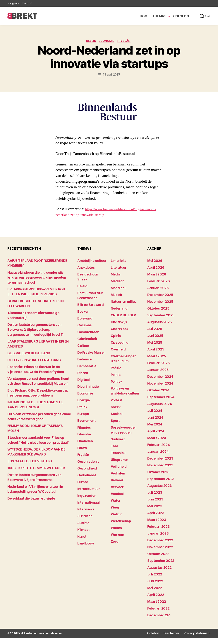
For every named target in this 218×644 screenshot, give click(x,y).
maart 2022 (157, 608)
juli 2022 (155, 581)
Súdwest (118, 445)
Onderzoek (120, 335)
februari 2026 (159, 287)
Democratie (87, 372)
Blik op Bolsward (91, 311)
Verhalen (118, 480)
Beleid (90, 41)
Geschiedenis (88, 468)
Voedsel (117, 500)
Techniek (118, 459)
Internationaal (89, 509)
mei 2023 (155, 512)
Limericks (119, 267)
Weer (115, 514)
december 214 (159, 621)
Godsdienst (87, 481)
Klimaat (83, 536)
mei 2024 (155, 431)
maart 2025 (157, 362)
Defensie (84, 365)
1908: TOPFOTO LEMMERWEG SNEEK (36, 474)
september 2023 (161, 485)
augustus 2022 (159, 574)
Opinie (116, 342)
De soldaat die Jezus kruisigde (31, 505)
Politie (116, 381)
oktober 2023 (158, 478)
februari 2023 (159, 533)
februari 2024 (159, 451)
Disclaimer (176, 639)
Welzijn (117, 520)
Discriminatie (88, 393)
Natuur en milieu (124, 308)
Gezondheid (87, 475)
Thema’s (159, 16)
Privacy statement (199, 639)
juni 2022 (155, 587)
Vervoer (117, 493)
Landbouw (86, 550)
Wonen (116, 534)
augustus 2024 (160, 410)
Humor (83, 488)
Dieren (83, 379)
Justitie (83, 529)
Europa (83, 420)
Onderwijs (119, 328)
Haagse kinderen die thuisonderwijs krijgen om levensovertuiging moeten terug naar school (37, 284)
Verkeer (117, 486)
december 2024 (160, 383)
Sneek (116, 413)
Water (116, 507)
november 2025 (160, 308)
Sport (115, 427)
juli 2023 (155, 499)
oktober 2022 (158, 560)
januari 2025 (158, 376)
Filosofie (84, 440)
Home (145, 16)
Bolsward (85, 325)
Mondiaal (118, 294)
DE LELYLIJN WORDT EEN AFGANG (34, 366)
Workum (117, 541)
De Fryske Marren (91, 359)
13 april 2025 (112, 75)
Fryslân (126, 41)
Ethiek (82, 413)
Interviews (86, 515)
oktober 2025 (158, 315)
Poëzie (116, 374)
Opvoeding (120, 349)
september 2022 (161, 567)
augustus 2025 (160, 328)
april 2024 (156, 437)
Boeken (83, 318)
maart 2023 (157, 526)
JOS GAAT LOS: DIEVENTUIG (30, 467)
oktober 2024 (158, 396)
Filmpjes (84, 434)
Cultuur (83, 352)
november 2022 (160, 553)
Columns (84, 331)
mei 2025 (155, 349)
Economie (107, 41)
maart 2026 (157, 281)
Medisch (118, 287)
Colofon (181, 16)
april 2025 (156, 356)
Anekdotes (86, 274)
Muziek (116, 301)
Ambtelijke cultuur (92, 267)
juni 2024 (155, 424)
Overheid (118, 356)
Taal (114, 452)
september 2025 (161, 321)
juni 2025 (155, 342)
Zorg (115, 548)
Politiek (117, 388)
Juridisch (85, 522)
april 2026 (156, 274)
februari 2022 (158, 615)
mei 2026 (155, 267)
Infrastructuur (89, 495)
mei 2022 (155, 594)
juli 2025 (155, 335)
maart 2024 (157, 444)
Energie (84, 406)
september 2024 (161, 403)
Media (116, 281)
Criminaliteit (87, 345)
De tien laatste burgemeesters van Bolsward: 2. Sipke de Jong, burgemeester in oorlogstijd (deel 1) (36, 336)
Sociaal (117, 420)
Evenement (86, 427)
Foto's (82, 454)
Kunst (82, 543)
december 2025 (160, 301)
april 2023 (156, 519)
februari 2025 (159, 369)
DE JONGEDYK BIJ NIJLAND (29, 359)
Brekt (21, 639)
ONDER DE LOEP (123, 321)
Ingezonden (87, 502)
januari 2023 (158, 540)
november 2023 (160, 471)
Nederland (119, 315)
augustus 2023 (160, 492)
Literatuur (119, 274)
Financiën (85, 447)
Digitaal (84, 386)
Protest (117, 406)
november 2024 (160, 390)
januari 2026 (158, 294)
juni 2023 (155, 506)
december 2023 (160, 465)
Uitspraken (120, 466)
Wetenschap (121, 527)
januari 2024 (158, 458)
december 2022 (160, 546)
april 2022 (156, 601)
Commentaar (88, 338)
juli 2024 (155, 417)
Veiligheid (119, 473)
